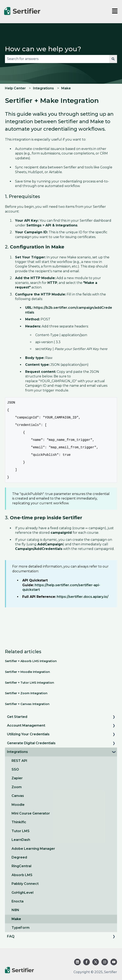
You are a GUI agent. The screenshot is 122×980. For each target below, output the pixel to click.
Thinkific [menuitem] (19, 840)
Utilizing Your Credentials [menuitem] (28, 752)
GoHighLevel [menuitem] (23, 910)
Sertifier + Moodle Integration (27, 689)
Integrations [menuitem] (17, 769)
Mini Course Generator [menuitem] (31, 831)
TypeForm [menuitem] (21, 945)
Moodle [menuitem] (18, 822)
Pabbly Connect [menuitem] (25, 901)
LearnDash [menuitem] (21, 857)
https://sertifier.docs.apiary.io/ (83, 614)
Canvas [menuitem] (18, 813)
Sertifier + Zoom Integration (26, 711)
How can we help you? (43, 49)
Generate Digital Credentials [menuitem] (31, 761)
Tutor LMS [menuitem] (21, 848)
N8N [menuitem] (15, 927)
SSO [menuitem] (15, 787)
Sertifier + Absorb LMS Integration (31, 678)
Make (66, 88)
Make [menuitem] (16, 936)
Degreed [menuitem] (19, 875)
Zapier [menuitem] (17, 796)
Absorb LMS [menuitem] (22, 892)
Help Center (15, 88)
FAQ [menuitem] (11, 954)
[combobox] (57, 59)
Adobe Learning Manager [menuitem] (33, 866)
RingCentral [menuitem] (21, 883)
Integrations (43, 88)
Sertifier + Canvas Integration (27, 721)
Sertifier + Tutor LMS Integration (30, 700)
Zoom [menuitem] (17, 804)
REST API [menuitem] (19, 778)
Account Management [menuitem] (26, 743)
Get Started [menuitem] (17, 734)
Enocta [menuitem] (18, 919)
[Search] (113, 59)
